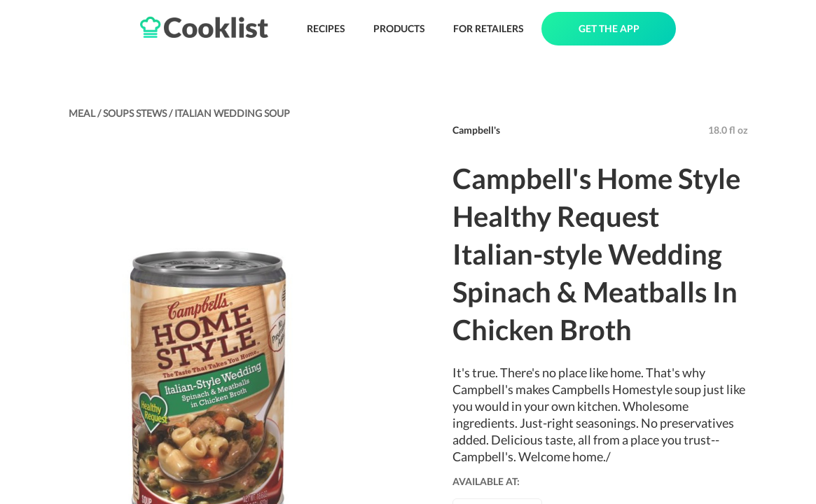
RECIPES (326, 28)
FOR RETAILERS (489, 28)
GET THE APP (609, 28)
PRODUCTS (399, 28)
